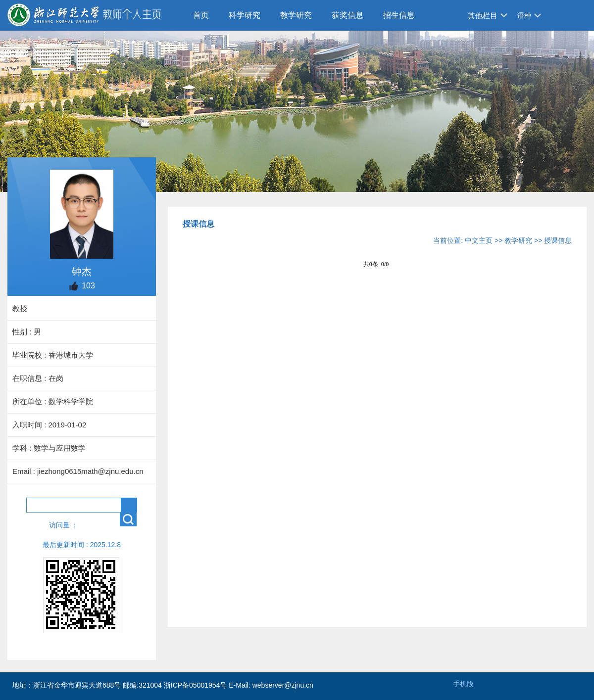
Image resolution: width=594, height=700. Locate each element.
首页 (201, 15)
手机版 (463, 684)
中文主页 (479, 240)
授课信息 (558, 240)
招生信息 (399, 15)
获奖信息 (347, 15)
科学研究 (245, 15)
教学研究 (296, 15)
